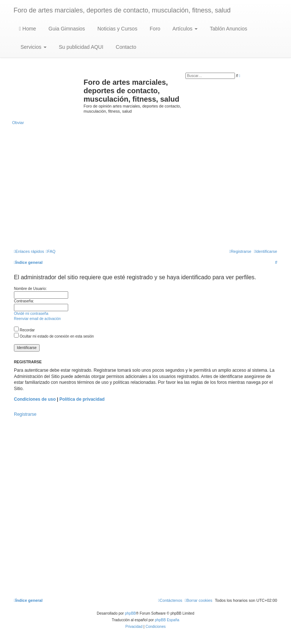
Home (27, 29)
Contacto (125, 47)
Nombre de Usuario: (30, 289)
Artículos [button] (184, 29)
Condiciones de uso (35, 399)
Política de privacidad (82, 399)
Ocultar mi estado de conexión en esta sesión (54, 336)
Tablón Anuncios (228, 29)
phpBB (130, 613)
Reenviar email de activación (37, 319)
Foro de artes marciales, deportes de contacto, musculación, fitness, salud (122, 10)
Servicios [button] (33, 47)
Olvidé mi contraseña (31, 314)
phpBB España (167, 620)
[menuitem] (51, 251)
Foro (154, 29)
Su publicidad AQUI (80, 47)
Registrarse (25, 414)
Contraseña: (24, 301)
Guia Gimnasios (66, 29)
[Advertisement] (145, 186)
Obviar (18, 123)
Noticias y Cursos (117, 29)
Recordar (24, 330)
